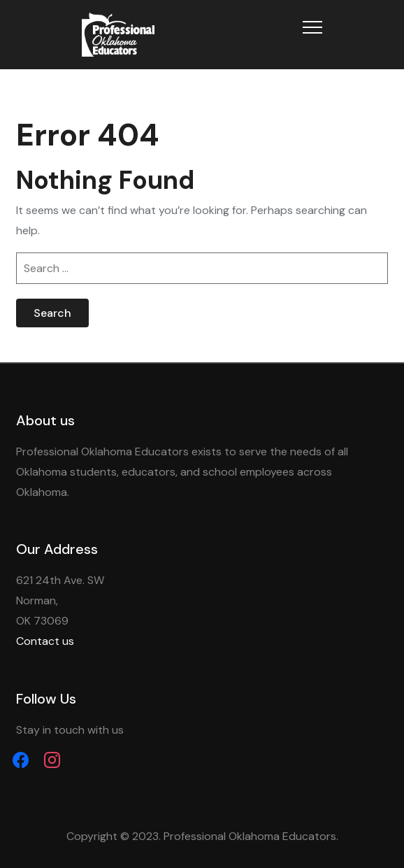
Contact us (45, 641)
